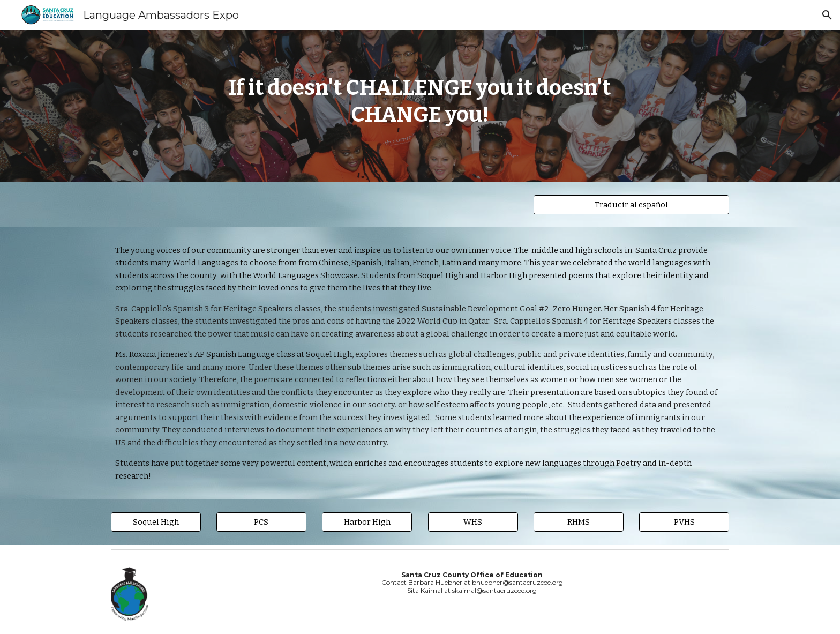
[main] (420, 106)
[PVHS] (684, 522)
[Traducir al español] (631, 204)
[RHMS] (579, 522)
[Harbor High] (367, 522)
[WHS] (473, 522)
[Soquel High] (156, 522)
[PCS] (261, 522)
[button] (827, 15)
